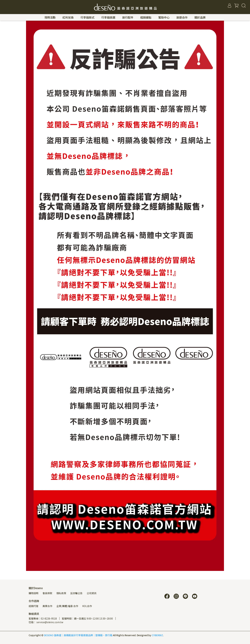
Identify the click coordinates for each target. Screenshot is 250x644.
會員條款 (47, 593)
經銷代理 (34, 606)
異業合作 (47, 606)
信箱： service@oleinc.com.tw (46, 622)
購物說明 (34, 593)
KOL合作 (87, 606)
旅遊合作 (182, 17)
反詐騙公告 (76, 593)
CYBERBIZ (157, 635)
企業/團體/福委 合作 (67, 606)
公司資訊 (91, 593)
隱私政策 (61, 593)
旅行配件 (128, 17)
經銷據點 (146, 17)
